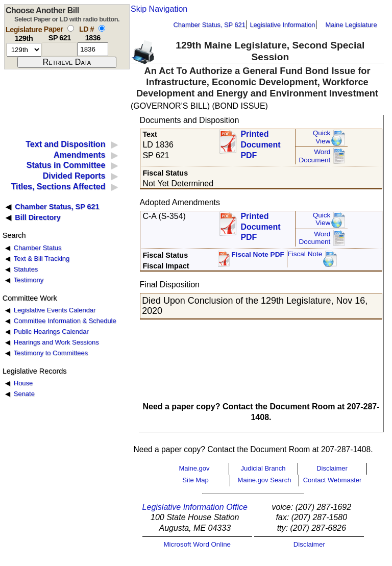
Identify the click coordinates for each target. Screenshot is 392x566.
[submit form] (67, 62)
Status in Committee (66, 165)
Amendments (79, 155)
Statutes (26, 269)
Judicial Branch (263, 468)
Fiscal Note (305, 254)
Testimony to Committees (51, 353)
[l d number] (93, 49)
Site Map (195, 480)
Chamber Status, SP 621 (210, 25)
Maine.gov (194, 468)
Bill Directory (38, 217)
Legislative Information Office (195, 507)
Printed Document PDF (260, 142)
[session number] (24, 50)
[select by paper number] (71, 28)
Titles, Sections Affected (58, 187)
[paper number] (59, 49)
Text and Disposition (65, 144)
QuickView (322, 137)
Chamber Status (38, 248)
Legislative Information (282, 25)
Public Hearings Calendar (51, 331)
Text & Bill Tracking (42, 259)
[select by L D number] (102, 28)
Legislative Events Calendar (55, 310)
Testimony (29, 280)
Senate (24, 394)
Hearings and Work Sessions (56, 342)
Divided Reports (74, 176)
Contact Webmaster (333, 480)
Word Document (314, 156)
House (23, 383)
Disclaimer (332, 468)
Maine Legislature (351, 25)
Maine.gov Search (265, 480)
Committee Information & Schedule (65, 321)
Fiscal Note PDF (258, 254)
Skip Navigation (159, 9)
